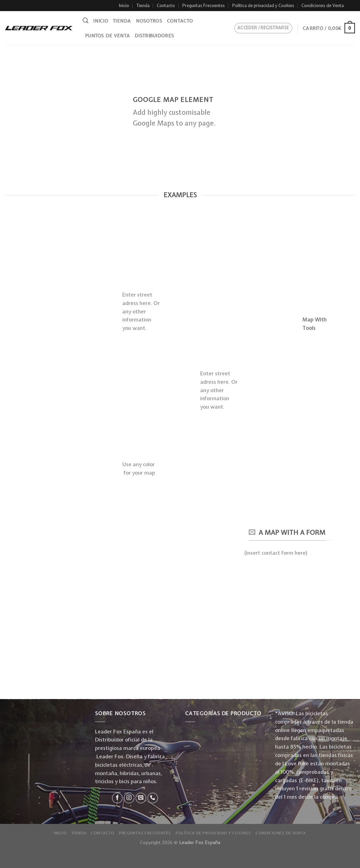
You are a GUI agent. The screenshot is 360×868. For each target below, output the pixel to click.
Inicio (124, 6)
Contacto (166, 6)
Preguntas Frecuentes (204, 6)
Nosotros (149, 21)
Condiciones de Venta (323, 6)
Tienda (143, 6)
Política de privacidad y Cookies (263, 6)
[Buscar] (85, 21)
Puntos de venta (107, 36)
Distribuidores (154, 36)
